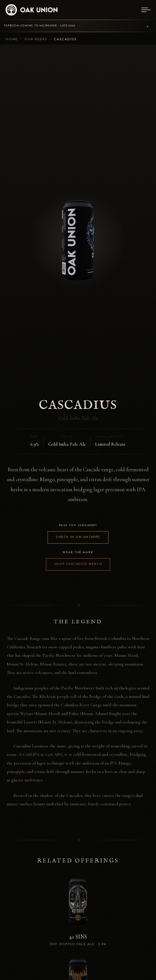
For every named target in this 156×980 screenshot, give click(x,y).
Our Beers (36, 39)
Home (12, 39)
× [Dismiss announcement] (148, 26)
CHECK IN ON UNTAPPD (78, 537)
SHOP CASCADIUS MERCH (78, 564)
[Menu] (146, 10)
